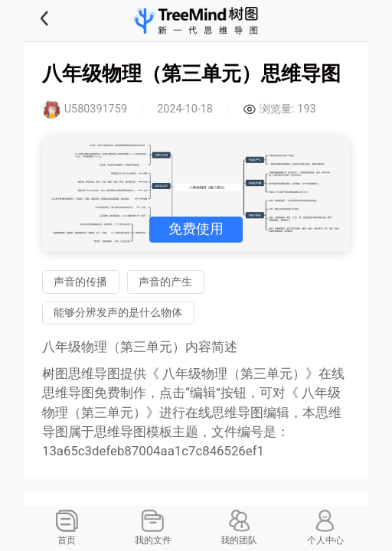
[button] (64, 21)
